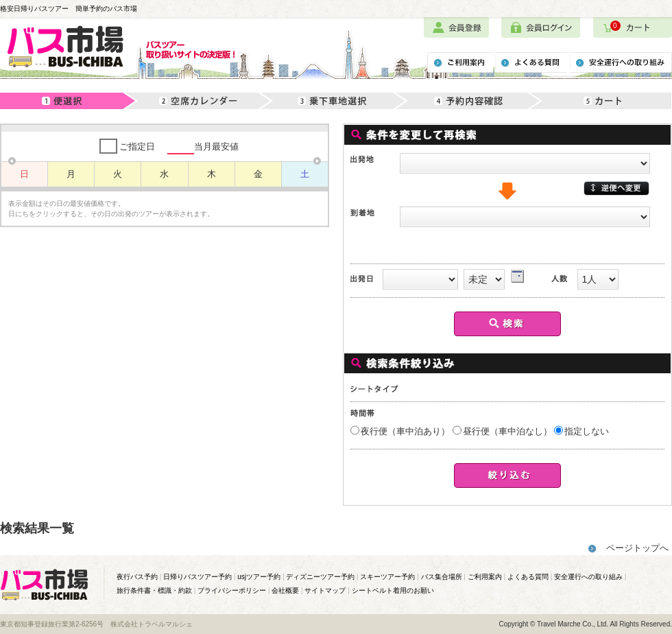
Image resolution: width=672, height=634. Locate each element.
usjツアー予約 (259, 577)
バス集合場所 (442, 577)
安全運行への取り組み (588, 577)
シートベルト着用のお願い (393, 590)
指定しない (587, 431)
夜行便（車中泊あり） (405, 431)
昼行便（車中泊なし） (507, 431)
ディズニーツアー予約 (320, 577)
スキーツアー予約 (387, 577)
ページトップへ (637, 548)
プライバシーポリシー (232, 590)
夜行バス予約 (137, 577)
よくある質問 (528, 577)
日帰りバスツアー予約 (197, 577)
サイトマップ (325, 590)
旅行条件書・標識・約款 (154, 590)
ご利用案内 (485, 577)
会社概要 (285, 590)
